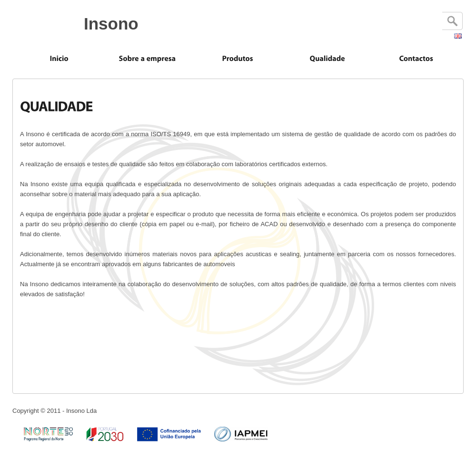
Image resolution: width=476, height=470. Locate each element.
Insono (111, 24)
